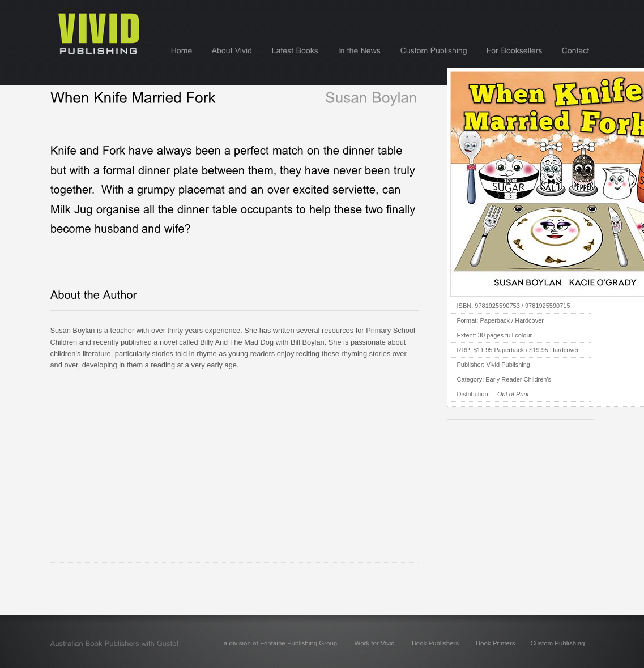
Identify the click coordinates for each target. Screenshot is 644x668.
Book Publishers (435, 643)
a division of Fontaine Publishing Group (280, 643)
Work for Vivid (374, 643)
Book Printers (495, 643)
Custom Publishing (557, 643)
